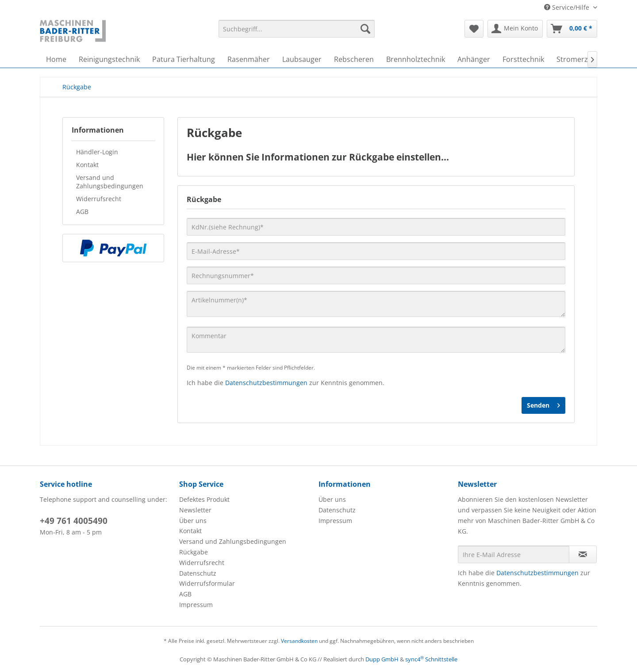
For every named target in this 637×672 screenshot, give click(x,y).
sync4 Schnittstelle (431, 659)
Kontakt (87, 165)
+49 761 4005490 (74, 521)
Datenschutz (198, 573)
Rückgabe (194, 552)
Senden (543, 404)
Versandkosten (299, 641)
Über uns (193, 521)
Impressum (196, 605)
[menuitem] (297, 29)
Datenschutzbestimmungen (266, 383)
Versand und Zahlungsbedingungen (110, 182)
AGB (82, 212)
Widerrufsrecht (99, 199)
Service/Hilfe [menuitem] (568, 7)
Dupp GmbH (382, 659)
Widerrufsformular (207, 583)
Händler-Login (97, 152)
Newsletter (195, 510)
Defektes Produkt (204, 499)
